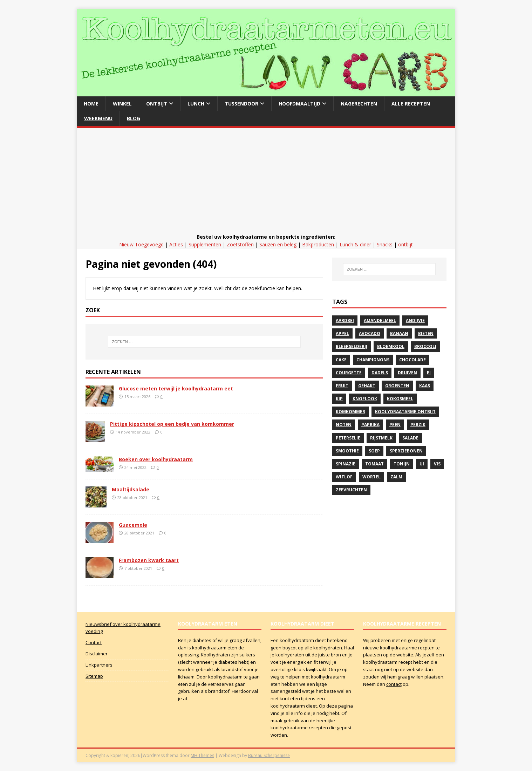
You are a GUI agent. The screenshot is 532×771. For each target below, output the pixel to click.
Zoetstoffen (240, 244)
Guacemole (133, 525)
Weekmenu (98, 118)
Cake (341, 360)
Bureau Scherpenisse (269, 755)
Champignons (373, 360)
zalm (396, 477)
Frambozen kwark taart (149, 560)
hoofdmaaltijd (299, 104)
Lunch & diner (355, 244)
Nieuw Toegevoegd (141, 244)
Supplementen (205, 244)
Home (91, 104)
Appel (342, 333)
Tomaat (374, 464)
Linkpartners (99, 665)
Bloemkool (391, 346)
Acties (176, 244)
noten (344, 425)
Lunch (196, 104)
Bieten (426, 333)
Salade (410, 438)
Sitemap (94, 676)
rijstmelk (381, 438)
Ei (429, 373)
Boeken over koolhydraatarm (156, 459)
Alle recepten (411, 104)
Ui (422, 464)
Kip (339, 399)
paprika (370, 425)
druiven (407, 373)
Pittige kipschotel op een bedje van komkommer (172, 424)
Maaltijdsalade (131, 489)
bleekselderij (352, 346)
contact (394, 684)
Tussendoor (241, 104)
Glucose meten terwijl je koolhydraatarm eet (176, 388)
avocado (370, 333)
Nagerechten (359, 104)
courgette (349, 373)
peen (395, 425)
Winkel (122, 104)
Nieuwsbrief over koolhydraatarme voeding (123, 628)
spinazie (346, 464)
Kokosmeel (400, 399)
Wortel (371, 477)
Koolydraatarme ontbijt (405, 412)
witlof (344, 477)
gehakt (367, 386)
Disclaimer (97, 654)
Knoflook (365, 399)
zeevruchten (351, 490)
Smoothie (347, 451)
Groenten (397, 386)
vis (437, 464)
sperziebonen (406, 451)
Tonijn (402, 464)
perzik (418, 425)
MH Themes (202, 755)
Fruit (342, 386)
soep (374, 451)
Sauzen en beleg (278, 244)
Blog (134, 118)
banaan (399, 333)
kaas (425, 386)
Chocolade (412, 360)
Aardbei (345, 320)
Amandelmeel (380, 320)
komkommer (350, 412)
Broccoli (425, 346)
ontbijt (405, 244)
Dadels (380, 373)
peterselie (348, 438)
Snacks (385, 244)
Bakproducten (318, 244)
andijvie (415, 320)
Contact (94, 642)
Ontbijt (157, 104)
